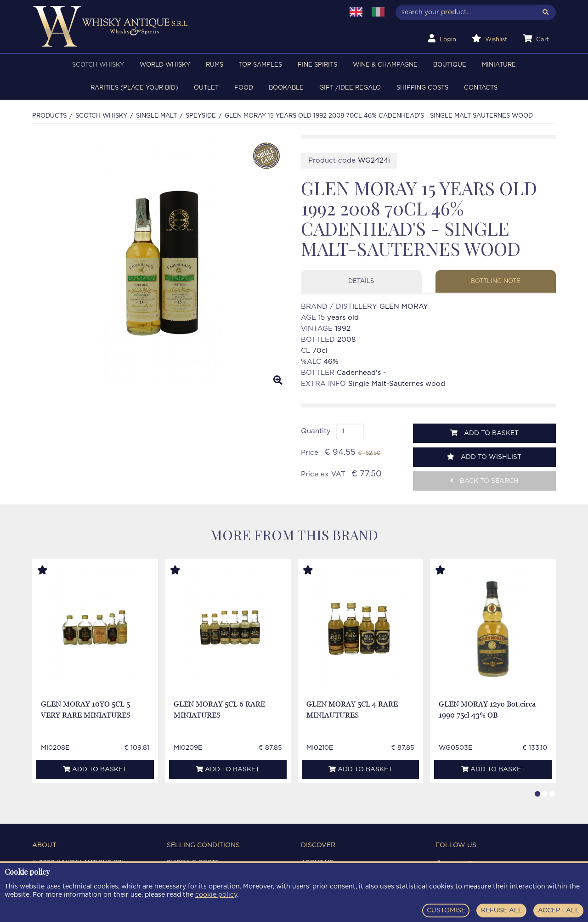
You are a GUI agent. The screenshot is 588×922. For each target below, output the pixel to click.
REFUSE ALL (502, 911)
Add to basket (484, 433)
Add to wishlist (484, 457)
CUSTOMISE (446, 911)
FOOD (244, 88)
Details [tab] (361, 281)
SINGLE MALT (156, 116)
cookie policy (216, 895)
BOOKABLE (286, 88)
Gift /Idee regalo (350, 88)
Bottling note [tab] (496, 281)
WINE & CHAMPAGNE (385, 65)
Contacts (481, 88)
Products (49, 116)
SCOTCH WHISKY (98, 65)
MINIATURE (499, 65)
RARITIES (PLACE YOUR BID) (134, 88)
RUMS (215, 65)
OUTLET (206, 88)
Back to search (484, 481)
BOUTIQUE (450, 65)
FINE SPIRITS (317, 65)
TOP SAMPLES (260, 65)
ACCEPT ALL (559, 911)
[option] (160, 264)
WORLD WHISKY (165, 65)
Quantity (316, 431)
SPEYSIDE (201, 116)
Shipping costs (422, 88)
